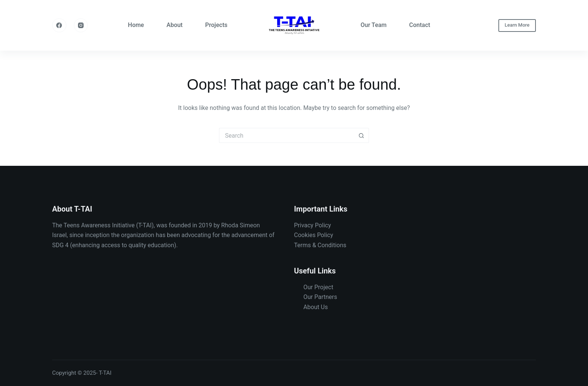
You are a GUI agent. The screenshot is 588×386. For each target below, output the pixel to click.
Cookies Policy (313, 235)
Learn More (517, 25)
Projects (216, 25)
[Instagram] (81, 26)
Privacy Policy (313, 225)
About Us (316, 307)
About (175, 25)
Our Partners (320, 297)
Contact (420, 25)
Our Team (374, 25)
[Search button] (361, 135)
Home (136, 25)
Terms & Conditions (320, 245)
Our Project (318, 287)
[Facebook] (59, 26)
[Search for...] (286, 135)
